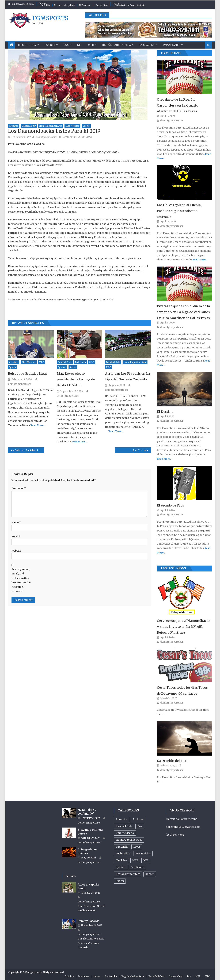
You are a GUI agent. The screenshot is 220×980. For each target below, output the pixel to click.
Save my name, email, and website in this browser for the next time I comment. (21, 580)
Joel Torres (140, 450)
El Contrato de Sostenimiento (130, 5)
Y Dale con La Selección (27, 450)
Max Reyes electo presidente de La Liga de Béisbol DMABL (76, 379)
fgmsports (50, 18)
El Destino (165, 412)
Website (16, 551)
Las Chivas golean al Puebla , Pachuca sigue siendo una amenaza (179, 211)
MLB (91, 45)
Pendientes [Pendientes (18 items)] (137, 867)
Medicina (84, 976)
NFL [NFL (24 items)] (146, 860)
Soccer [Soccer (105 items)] (150, 874)
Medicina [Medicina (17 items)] (121, 860)
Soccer (50, 45)
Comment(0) (69, 137)
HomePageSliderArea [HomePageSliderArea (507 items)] (129, 840)
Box (66, 45)
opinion (62, 367)
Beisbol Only (27, 45)
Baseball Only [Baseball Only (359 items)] (124, 826)
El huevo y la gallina (64, 5)
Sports (86, 126)
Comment (19, 488)
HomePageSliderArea (51, 126)
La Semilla (147, 45)
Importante (171, 45)
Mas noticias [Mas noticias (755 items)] (143, 854)
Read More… (38, 425)
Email (16, 537)
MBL (208, 976)
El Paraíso (84, 5)
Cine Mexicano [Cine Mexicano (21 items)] (125, 833)
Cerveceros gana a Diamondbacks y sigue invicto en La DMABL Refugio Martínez (184, 627)
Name (16, 522)
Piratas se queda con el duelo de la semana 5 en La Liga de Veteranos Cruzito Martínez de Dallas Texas (183, 312)
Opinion (43, 3)
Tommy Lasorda (89, 921)
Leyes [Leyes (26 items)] (137, 847)
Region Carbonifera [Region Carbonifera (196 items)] (128, 874)
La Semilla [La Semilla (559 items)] (122, 847)
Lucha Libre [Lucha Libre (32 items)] (123, 854)
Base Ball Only (157, 976)
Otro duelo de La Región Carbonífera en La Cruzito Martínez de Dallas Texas (178, 105)
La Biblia (45, 5)
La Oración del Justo (173, 761)
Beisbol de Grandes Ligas (28, 374)
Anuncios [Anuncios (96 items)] (122, 819)
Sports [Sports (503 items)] (120, 881)
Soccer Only (176, 976)
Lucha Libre (102, 5)
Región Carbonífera (117, 45)
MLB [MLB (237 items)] (135, 860)
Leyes (116, 3)
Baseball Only (29, 126)
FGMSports (171, 53)
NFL (80, 45)
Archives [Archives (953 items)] (138, 819)
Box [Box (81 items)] (140, 826)
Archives (14, 126)
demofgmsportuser (46, 137)
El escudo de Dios (170, 505)
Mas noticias (72, 126)
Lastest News (173, 568)
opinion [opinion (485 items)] (121, 867)
